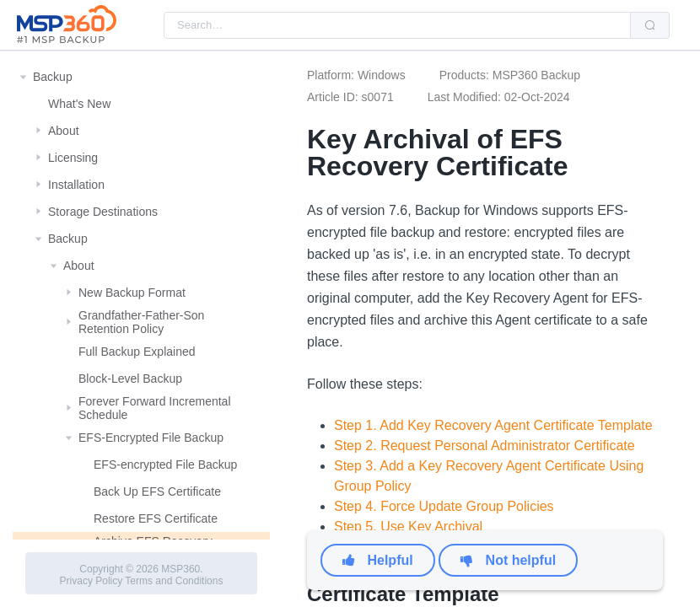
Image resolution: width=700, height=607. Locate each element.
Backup (53, 77)
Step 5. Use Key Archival (408, 526)
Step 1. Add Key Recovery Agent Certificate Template (493, 425)
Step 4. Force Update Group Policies (444, 506)
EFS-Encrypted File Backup (151, 438)
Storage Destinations (103, 212)
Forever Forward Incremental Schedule (155, 408)
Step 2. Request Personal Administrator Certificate (485, 446)
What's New (79, 104)
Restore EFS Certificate (156, 518)
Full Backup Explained (137, 352)
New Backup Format (132, 293)
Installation (76, 185)
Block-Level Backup (130, 379)
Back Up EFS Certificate (157, 492)
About (64, 131)
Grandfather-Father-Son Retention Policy (141, 322)
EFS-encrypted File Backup (165, 465)
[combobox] (397, 25)
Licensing (73, 158)
